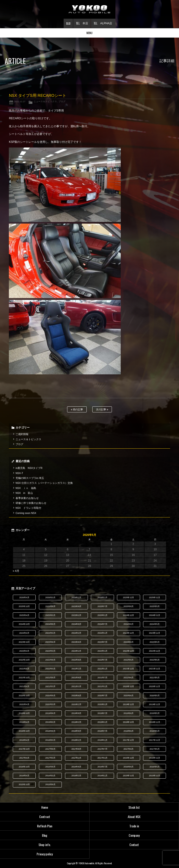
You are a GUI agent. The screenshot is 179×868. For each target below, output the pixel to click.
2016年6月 (129, 767)
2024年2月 (76, 633)
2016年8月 (76, 767)
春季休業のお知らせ (27, 498)
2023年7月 (102, 642)
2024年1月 (102, 633)
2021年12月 (129, 669)
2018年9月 (50, 731)
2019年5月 (155, 713)
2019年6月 (129, 713)
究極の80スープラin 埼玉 (30, 478)
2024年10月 (24, 624)
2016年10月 (24, 767)
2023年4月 (24, 651)
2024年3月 (50, 633)
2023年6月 (129, 642)
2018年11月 (155, 722)
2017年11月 (155, 740)
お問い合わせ (68, 23)
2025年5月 (155, 606)
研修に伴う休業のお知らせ (31, 503)
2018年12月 (129, 722)
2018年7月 (102, 731)
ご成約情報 (22, 434)
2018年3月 (50, 740)
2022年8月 (76, 660)
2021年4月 (24, 686)
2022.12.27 (20, 101)
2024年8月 (76, 624)
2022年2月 (76, 669)
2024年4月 (24, 633)
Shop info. (45, 845)
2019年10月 (24, 713)
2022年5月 (155, 660)
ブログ (62, 101)
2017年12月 (129, 740)
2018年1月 (102, 740)
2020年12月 (129, 686)
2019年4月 (24, 722)
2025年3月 (50, 615)
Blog (45, 835)
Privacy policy (45, 854)
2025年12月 (129, 597)
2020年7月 (102, 696)
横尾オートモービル (89, 9)
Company (134, 835)
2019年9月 (50, 713)
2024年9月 (50, 624)
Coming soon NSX (26, 513)
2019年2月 (76, 722)
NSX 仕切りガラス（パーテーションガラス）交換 (44, 483)
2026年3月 (50, 597)
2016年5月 (155, 767)
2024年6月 (129, 624)
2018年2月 (76, 740)
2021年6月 (129, 678)
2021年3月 (50, 686)
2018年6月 (129, 731)
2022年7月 (102, 660)
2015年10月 (24, 784)
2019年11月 (155, 704)
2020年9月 (50, 696)
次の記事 (102, 409)
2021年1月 (102, 686)
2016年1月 (102, 776)
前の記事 (77, 409)
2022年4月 (24, 669)
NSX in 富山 (24, 493)
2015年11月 (155, 776)
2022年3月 (50, 669)
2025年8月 (76, 606)
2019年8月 (76, 713)
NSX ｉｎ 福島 (26, 488)
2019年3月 (50, 722)
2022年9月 (50, 660)
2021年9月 (50, 678)
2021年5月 (155, 678)
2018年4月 (24, 740)
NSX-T (19, 473)
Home (45, 807)
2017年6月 (129, 749)
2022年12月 (129, 651)
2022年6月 (129, 660)
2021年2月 (76, 686)
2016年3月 (50, 776)
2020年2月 (76, 704)
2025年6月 (129, 606)
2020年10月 (24, 696)
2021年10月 (24, 678)
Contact (134, 845)
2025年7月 (102, 606)
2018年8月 (76, 731)
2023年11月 (155, 633)
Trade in (134, 826)
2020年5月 (155, 696)
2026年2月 (76, 597)
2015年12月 (129, 776)
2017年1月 (102, 758)
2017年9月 (50, 749)
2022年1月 (102, 669)
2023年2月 (76, 651)
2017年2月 (76, 758)
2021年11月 (155, 669)
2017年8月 (76, 749)
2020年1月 (102, 704)
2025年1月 (102, 615)
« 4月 (16, 571)
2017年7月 (102, 749)
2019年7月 (102, 713)
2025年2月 (76, 615)
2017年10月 (24, 749)
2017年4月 (24, 758)
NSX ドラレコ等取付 (28, 508)
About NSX (134, 817)
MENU (90, 33)
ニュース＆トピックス (45, 101)
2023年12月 (129, 633)
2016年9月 (50, 767)
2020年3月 (50, 704)
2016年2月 (76, 776)
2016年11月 (155, 758)
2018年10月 (24, 731)
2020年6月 (129, 696)
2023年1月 (102, 651)
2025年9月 (50, 606)
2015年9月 (50, 784)
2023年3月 (50, 651)
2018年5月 (155, 731)
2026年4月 (24, 597)
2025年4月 (24, 615)
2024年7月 (102, 624)
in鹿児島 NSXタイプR (29, 468)
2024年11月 (155, 615)
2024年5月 (155, 624)
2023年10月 (24, 642)
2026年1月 (102, 597)
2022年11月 (155, 651)
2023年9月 (50, 642)
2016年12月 (129, 758)
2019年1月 (102, 722)
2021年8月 (76, 678)
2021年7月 (102, 678)
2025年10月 (24, 606)
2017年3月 (50, 758)
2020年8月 (76, 696)
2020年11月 (155, 686)
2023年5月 (155, 642)
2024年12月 (129, 615)
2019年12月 (129, 704)
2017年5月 (155, 749)
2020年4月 (24, 704)
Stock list (134, 807)
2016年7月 (102, 767)
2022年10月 (24, 660)
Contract (45, 817)
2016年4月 (24, 776)
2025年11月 (155, 597)
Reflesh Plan (45, 826)
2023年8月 (76, 642)
